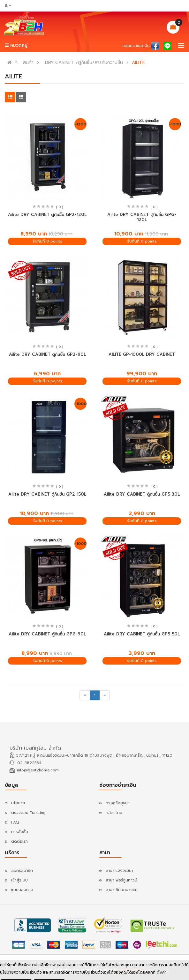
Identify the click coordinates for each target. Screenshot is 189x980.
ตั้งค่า (162, 973)
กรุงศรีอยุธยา (118, 803)
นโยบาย (18, 803)
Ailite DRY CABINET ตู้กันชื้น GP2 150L (47, 494)
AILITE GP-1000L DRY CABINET (142, 354)
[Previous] (85, 695)
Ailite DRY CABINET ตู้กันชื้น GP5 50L (142, 634)
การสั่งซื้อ (20, 832)
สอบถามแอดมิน (136, 46)
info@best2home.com (38, 770)
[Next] (105, 695)
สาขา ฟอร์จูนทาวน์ (121, 880)
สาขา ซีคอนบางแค (122, 890)
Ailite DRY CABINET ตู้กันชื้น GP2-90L (47, 354)
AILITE (138, 63)
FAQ (15, 822)
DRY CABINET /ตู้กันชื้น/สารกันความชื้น (84, 63)
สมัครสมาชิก (22, 871)
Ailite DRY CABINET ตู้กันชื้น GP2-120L (47, 215)
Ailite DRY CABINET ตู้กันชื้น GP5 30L (142, 494)
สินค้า (28, 63)
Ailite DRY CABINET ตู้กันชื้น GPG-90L (47, 634)
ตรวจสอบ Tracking (28, 813)
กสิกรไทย (114, 813)
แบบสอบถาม (22, 890)
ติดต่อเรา (19, 841)
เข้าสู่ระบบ (19, 880)
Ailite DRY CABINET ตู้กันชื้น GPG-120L (142, 217)
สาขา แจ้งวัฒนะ (119, 871)
